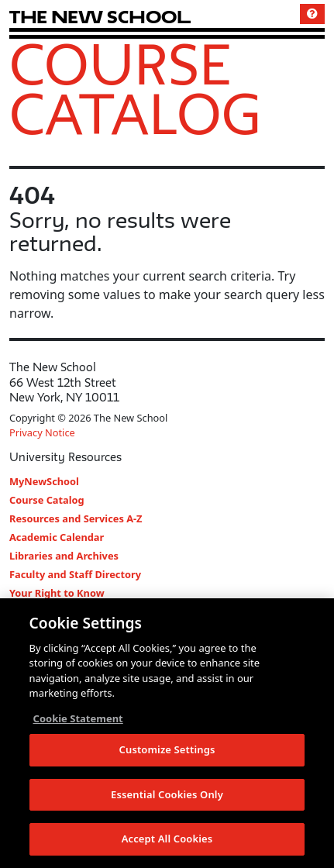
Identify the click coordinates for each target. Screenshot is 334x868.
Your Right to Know (57, 593)
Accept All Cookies (167, 839)
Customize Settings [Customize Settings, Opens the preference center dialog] (167, 750)
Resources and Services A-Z (76, 518)
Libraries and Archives (64, 556)
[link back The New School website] (100, 17)
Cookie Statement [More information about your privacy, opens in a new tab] (78, 718)
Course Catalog (135, 88)
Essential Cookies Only (167, 794)
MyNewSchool (44, 481)
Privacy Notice (42, 432)
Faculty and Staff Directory (75, 574)
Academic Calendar (57, 537)
